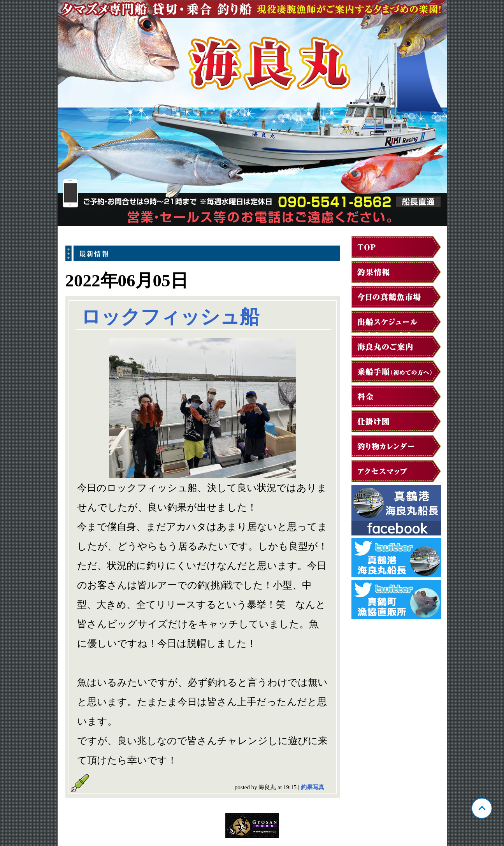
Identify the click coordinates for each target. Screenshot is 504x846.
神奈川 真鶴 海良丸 (252, 113)
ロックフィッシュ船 (170, 317)
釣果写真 (313, 787)
